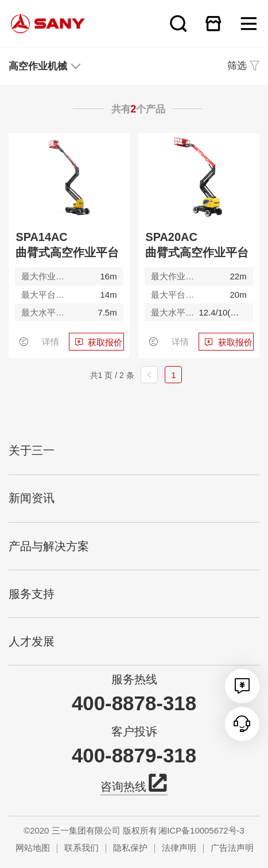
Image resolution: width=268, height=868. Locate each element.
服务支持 (32, 594)
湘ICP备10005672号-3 (201, 830)
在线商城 (213, 24)
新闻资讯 (32, 498)
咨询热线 (134, 785)
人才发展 (32, 641)
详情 (51, 342)
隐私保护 (130, 848)
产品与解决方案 (49, 546)
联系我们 (81, 848)
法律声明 (179, 848)
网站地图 (33, 848)
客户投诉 (134, 731)
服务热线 (134, 679)
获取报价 (105, 342)
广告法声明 (232, 848)
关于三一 (32, 450)
